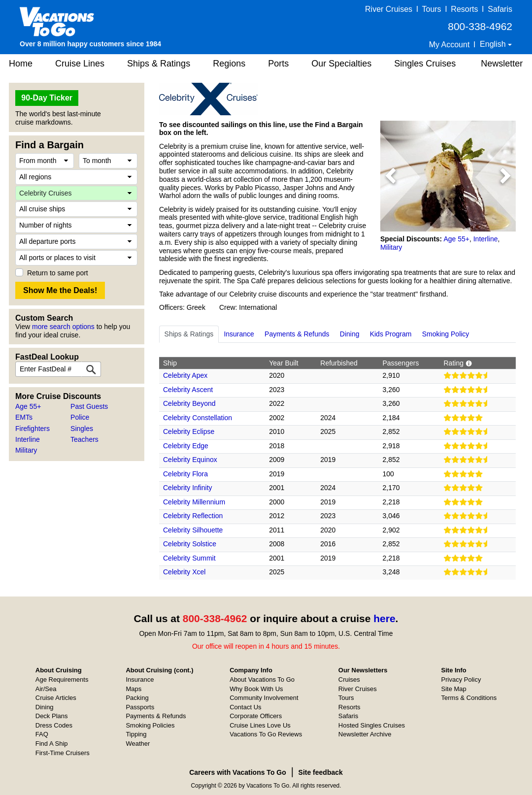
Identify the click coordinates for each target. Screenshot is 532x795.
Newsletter (502, 64)
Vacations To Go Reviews (266, 734)
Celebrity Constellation (198, 418)
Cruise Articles (56, 698)
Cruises (349, 679)
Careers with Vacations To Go (238, 772)
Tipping (136, 734)
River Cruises (389, 9)
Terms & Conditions (469, 698)
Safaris (500, 9)
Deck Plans (52, 716)
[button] (390, 176)
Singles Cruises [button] (425, 64)
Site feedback (321, 772)
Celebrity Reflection (193, 516)
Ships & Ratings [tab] (189, 334)
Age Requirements (62, 679)
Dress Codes (54, 725)
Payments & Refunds (156, 716)
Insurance (140, 679)
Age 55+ (28, 406)
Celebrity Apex (185, 375)
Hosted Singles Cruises (372, 725)
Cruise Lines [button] (80, 64)
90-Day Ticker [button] (47, 98)
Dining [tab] (350, 334)
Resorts (464, 9)
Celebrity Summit (189, 558)
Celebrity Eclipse (189, 431)
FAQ (42, 734)
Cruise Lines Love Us (260, 725)
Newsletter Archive (365, 734)
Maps (133, 689)
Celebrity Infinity (188, 488)
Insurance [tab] (239, 334)
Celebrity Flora (185, 474)
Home (21, 64)
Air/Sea (46, 689)
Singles (82, 429)
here (384, 618)
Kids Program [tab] (391, 334)
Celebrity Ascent (188, 390)
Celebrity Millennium (194, 502)
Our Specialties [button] (341, 64)
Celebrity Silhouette (193, 530)
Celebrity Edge (186, 446)
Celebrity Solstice (190, 544)
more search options (63, 327)
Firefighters (33, 429)
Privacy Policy (461, 679)
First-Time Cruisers (63, 753)
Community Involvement (264, 698)
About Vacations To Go (262, 679)
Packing (137, 698)
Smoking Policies (150, 725)
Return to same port (58, 273)
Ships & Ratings (159, 64)
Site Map (454, 689)
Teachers (84, 439)
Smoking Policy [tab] (446, 334)
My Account (449, 45)
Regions (229, 64)
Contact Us (245, 707)
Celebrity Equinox (190, 460)
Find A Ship (52, 744)
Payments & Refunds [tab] (297, 334)
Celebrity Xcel (184, 572)
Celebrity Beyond (189, 403)
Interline (28, 439)
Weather (138, 744)
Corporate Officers (256, 716)
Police (80, 417)
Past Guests (89, 406)
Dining (45, 707)
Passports (140, 707)
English (494, 44)
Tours (431, 9)
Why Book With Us (256, 689)
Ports (278, 64)
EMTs (24, 417)
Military (26, 450)
